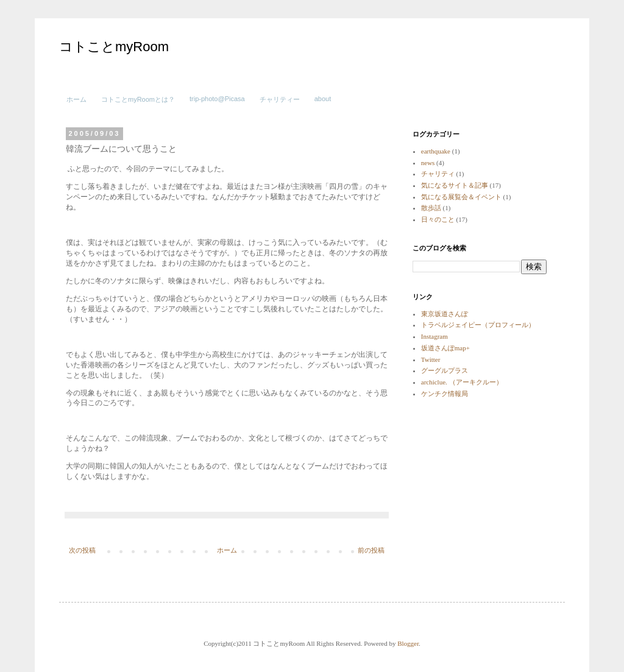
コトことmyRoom (114, 47)
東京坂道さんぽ (445, 314)
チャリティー (280, 99)
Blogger (408, 643)
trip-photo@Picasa (217, 99)
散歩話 (431, 208)
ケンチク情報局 (445, 394)
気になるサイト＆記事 (455, 185)
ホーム (76, 99)
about (323, 99)
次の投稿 (82, 550)
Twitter (431, 359)
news (428, 163)
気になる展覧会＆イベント (461, 197)
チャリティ (438, 174)
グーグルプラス (445, 370)
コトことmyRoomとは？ (138, 99)
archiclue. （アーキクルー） (462, 382)
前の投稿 (371, 550)
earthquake (436, 151)
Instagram (434, 336)
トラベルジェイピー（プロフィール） (478, 325)
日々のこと (438, 219)
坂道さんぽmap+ (445, 348)
